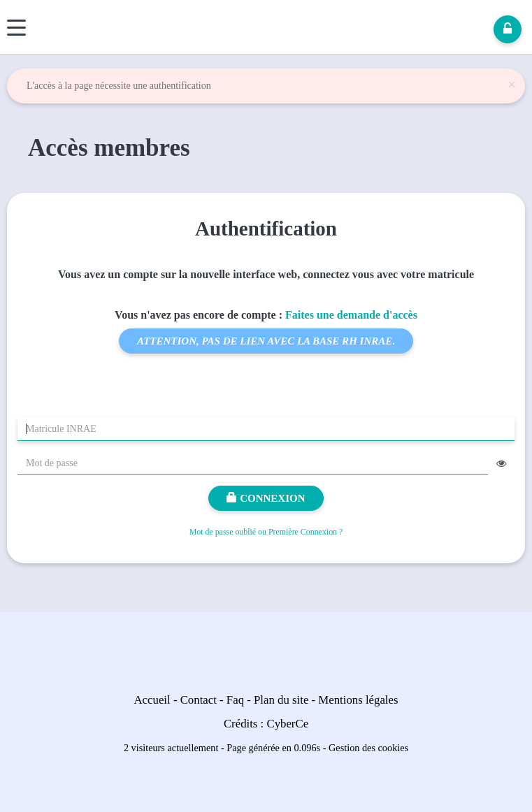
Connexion (266, 498)
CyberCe (287, 724)
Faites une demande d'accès (351, 315)
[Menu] (16, 28)
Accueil (152, 700)
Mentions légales (358, 700)
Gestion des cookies (368, 748)
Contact (199, 700)
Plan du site (281, 700)
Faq (235, 700)
